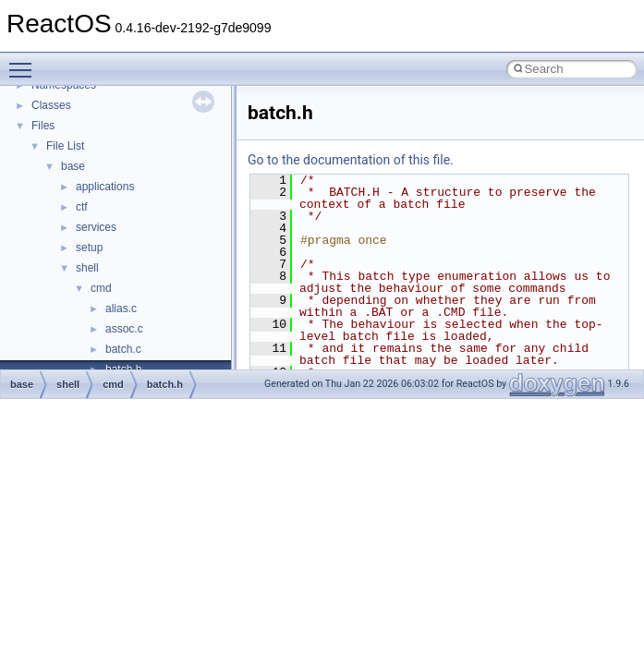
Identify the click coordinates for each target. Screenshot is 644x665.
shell (87, 268)
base (73, 166)
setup (89, 248)
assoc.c (124, 329)
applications (105, 187)
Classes (51, 105)
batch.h (165, 384)
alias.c (121, 308)
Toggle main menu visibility (25, 62)
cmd (101, 288)
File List (65, 146)
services (96, 227)
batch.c (123, 349)
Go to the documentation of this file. (351, 160)
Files (43, 126)
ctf (82, 207)
